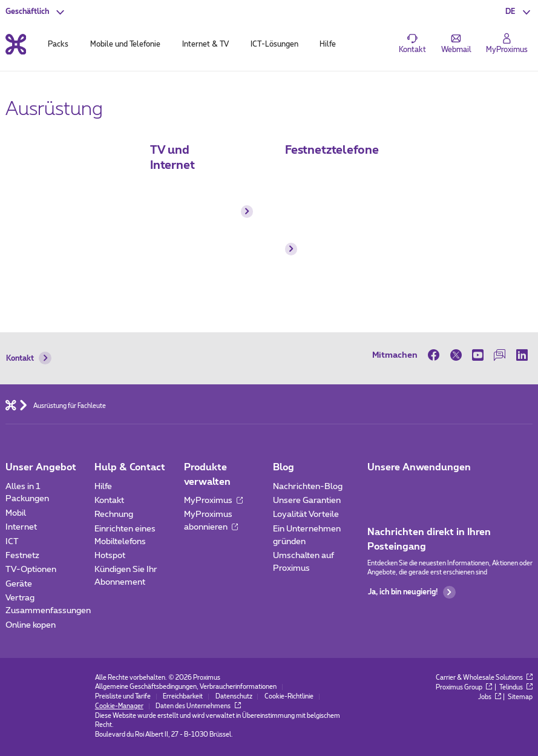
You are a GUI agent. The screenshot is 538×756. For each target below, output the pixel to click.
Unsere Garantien (307, 501)
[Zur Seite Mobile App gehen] (377, 490)
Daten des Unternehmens (198, 706)
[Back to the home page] (16, 44)
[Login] (507, 44)
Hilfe (103, 487)
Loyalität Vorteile (306, 514)
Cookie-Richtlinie (289, 697)
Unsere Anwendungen (419, 468)
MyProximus (213, 501)
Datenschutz (234, 697)
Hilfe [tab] (328, 44)
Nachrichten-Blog (308, 487)
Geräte (19, 584)
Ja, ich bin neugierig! (412, 592)
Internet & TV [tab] (205, 44)
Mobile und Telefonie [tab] (125, 44)
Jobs (490, 697)
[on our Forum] (500, 355)
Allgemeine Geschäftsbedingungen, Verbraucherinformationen (186, 687)
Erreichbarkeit (183, 697)
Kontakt (29, 358)
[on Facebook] (436, 355)
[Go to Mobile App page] (406, 490)
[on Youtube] (477, 355)
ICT (12, 542)
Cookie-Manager (119, 706)
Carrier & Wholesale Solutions (484, 678)
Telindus (516, 688)
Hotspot (110, 556)
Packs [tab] (58, 44)
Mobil (16, 513)
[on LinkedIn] (522, 355)
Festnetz (22, 556)
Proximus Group (464, 688)
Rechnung (114, 514)
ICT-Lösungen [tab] (274, 44)
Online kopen (31, 625)
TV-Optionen (31, 570)
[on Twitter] (456, 355)
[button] (519, 12)
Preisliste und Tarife (123, 697)
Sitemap (520, 697)
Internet (21, 527)
